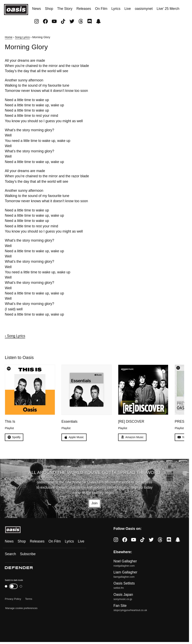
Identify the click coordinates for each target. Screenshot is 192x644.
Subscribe (28, 554)
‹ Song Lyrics (15, 336)
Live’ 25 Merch (168, 9)
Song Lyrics (22, 37)
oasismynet (144, 9)
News (37, 9)
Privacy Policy (13, 599)
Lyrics (116, 9)
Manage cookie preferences (21, 609)
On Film (101, 9)
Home (9, 37)
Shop (49, 9)
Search (10, 554)
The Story (65, 9)
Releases (84, 9)
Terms (29, 599)
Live (128, 9)
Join (94, 504)
